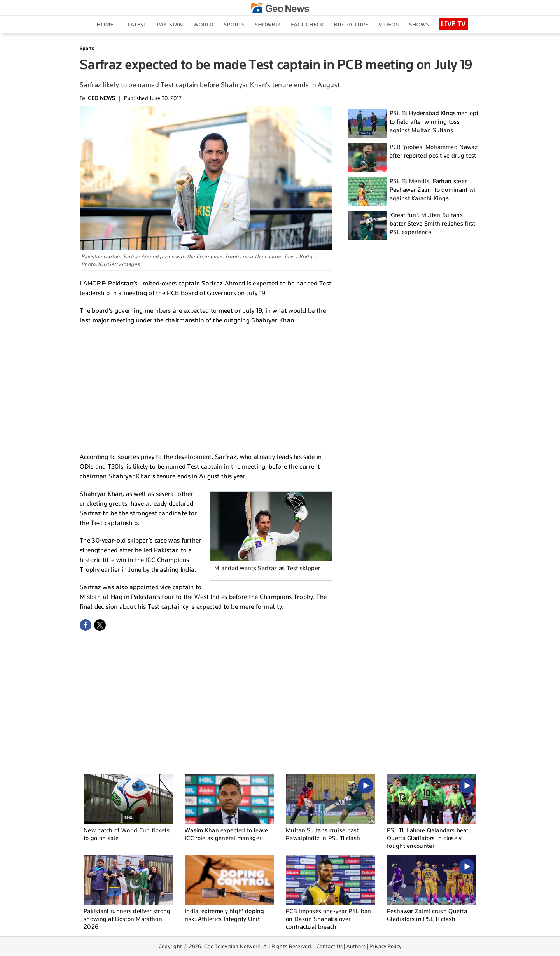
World (203, 24)
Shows (419, 24)
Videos (388, 24)
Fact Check (307, 24)
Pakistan (170, 24)
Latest (137, 24)
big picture (351, 24)
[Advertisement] (206, 387)
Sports (234, 24)
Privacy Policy (385, 946)
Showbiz (268, 24)
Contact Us (330, 946)
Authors (356, 946)
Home (105, 24)
